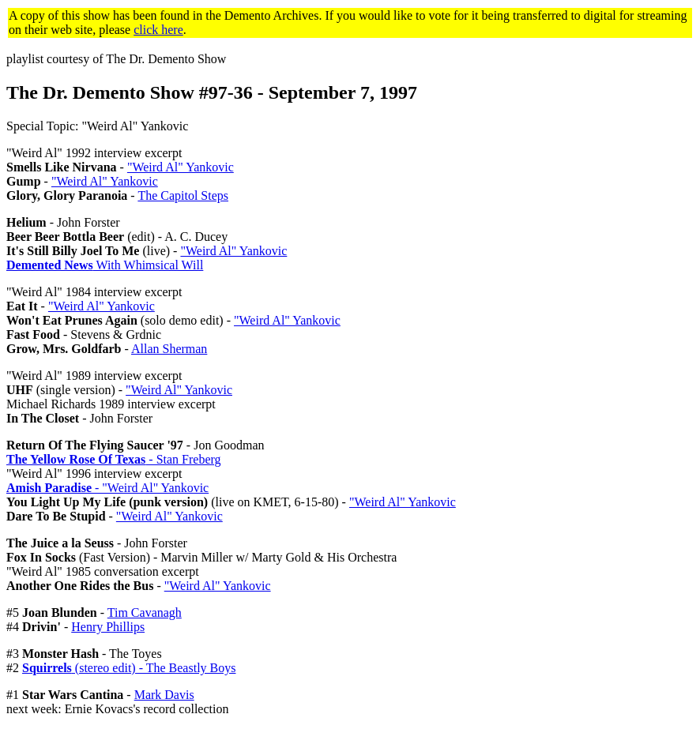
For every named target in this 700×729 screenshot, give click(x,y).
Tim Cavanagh (145, 613)
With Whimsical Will (105, 265)
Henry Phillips (108, 627)
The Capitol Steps (183, 195)
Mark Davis (164, 695)
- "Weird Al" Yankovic (107, 488)
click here (158, 30)
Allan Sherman (169, 349)
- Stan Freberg (114, 459)
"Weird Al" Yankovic (181, 167)
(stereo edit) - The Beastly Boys (129, 668)
